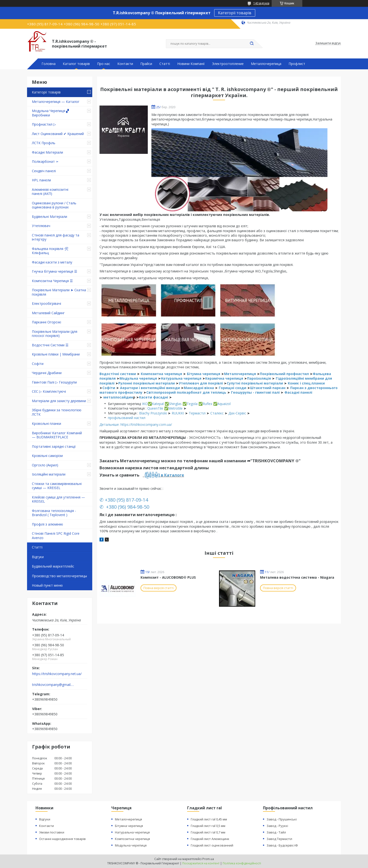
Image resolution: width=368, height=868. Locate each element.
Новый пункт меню (47, 585)
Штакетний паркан (268, 388)
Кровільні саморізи (47, 456)
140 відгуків (261, 3)
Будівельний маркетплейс (53, 566)
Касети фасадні (154, 397)
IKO (145, 404)
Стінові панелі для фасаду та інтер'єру (56, 237)
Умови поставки (52, 832)
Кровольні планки (46, 423)
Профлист (297, 64)
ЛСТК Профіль (44, 143)
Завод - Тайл (276, 832)
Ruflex (207, 404)
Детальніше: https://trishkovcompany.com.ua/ (136, 424)
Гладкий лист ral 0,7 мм (208, 832)
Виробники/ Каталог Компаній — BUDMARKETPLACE (57, 435)
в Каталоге (172, 475)
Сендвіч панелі (44, 171)
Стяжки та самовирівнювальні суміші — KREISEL (57, 486)
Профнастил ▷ (44, 124)
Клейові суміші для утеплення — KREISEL (58, 499)
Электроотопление (228, 64)
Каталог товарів (76, 64)
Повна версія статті (159, 588)
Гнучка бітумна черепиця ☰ (55, 271)
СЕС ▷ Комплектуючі (49, 391)
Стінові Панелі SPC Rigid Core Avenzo (56, 536)
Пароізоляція (259, 378)
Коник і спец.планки (306, 383)
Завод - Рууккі (277, 826)
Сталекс (217, 413)
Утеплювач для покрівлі (201, 383)
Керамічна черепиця (225, 378)
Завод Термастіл (279, 839)
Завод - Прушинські (282, 819)
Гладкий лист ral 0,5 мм (208, 826)
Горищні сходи (233, 388)
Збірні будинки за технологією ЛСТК (57, 412)
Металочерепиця (240, 374)
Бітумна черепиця (204, 374)
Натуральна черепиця (181, 378)
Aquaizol (224, 404)
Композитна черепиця (161, 374)
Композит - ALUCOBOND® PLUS (168, 577)
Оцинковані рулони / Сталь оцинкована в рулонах (54, 205)
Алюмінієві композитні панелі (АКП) (50, 192)
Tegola (192, 404)
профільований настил (127, 418)
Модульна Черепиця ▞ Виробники (50, 113)
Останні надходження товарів (62, 839)
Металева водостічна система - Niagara (297, 577)
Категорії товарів (235, 13)
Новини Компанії (191, 64)
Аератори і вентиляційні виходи (150, 388)
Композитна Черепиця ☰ (52, 281)
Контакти (125, 64)
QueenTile (155, 408)
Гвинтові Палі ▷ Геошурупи (54, 382)
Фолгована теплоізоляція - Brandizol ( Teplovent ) (54, 513)
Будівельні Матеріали (50, 217)
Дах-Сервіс (237, 413)
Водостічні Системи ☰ (50, 345)
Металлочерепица (266, 64)
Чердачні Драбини (47, 373)
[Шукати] (252, 44)
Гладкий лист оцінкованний (212, 845)
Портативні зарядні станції (54, 446)
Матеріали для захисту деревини (59, 401)
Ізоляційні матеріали (49, 474)
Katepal (158, 404)
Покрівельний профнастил (284, 374)
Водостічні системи (118, 374)
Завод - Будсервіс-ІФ (282, 845)
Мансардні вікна (199, 388)
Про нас (104, 64)
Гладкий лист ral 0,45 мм (209, 819)
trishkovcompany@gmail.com (53, 685)
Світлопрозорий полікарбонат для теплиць (186, 392)
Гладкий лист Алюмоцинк (210, 839)
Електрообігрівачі (46, 303)
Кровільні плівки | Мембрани (56, 354)
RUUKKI (178, 413)
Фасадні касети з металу (52, 262)
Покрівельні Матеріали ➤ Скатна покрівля (59, 292)
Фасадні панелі (298, 392)
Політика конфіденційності (242, 863)
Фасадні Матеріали (47, 152)
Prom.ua (208, 859)
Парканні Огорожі (46, 322)
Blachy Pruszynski (153, 413)
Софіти (38, 364)
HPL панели (41, 180)
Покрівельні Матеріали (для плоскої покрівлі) (55, 334)
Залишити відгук (328, 43)
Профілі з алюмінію (47, 524)
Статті (165, 64)
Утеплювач (41, 226)
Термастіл (197, 413)
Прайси (146, 64)
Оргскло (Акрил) (45, 465)
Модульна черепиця (139, 378)
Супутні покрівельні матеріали (255, 383)
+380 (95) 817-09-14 (126, 500)
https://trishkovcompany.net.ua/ (57, 674)
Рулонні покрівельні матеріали (147, 383)
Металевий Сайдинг (48, 313)
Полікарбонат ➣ (45, 161)
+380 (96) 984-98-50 (127, 507)
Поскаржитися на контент (201, 863)
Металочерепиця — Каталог (56, 102)
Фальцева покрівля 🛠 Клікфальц (50, 251)
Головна (49, 64)
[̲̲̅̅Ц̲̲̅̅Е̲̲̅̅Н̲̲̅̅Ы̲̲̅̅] (152, 475)
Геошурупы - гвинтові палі (256, 392)
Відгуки (38, 557)
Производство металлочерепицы (59, 576)
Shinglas (175, 404)
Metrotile (175, 408)
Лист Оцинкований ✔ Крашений (58, 134)
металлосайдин (118, 397)
